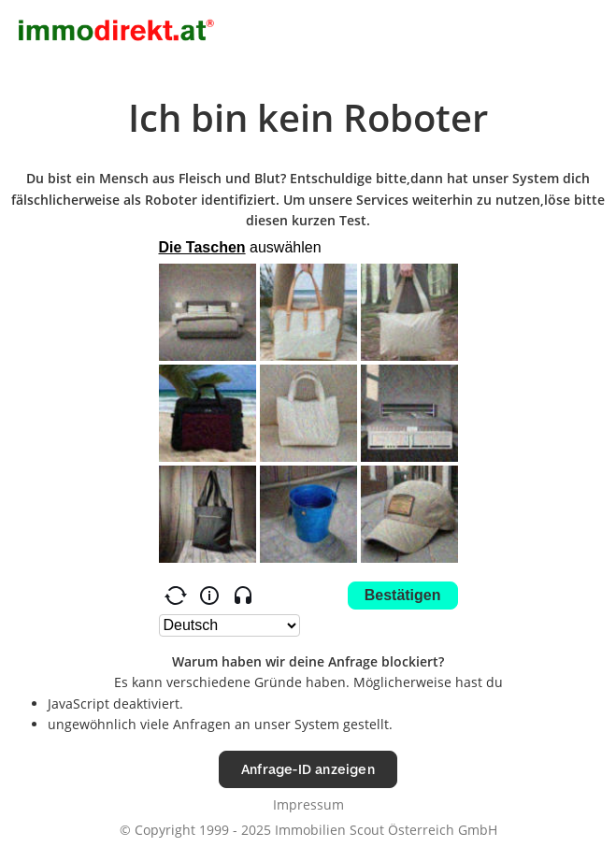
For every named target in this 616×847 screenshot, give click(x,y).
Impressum (308, 804)
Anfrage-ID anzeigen (308, 769)
